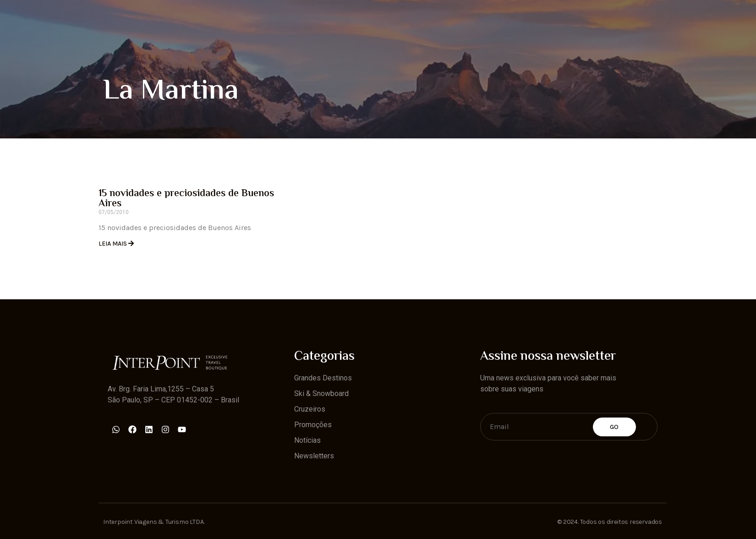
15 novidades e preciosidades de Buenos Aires (186, 199)
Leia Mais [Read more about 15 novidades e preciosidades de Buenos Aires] (113, 244)
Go (614, 427)
